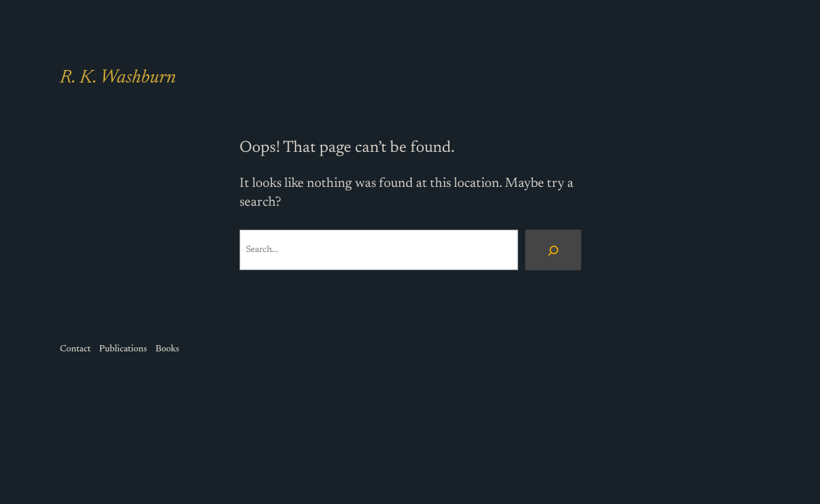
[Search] (553, 250)
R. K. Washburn (118, 78)
